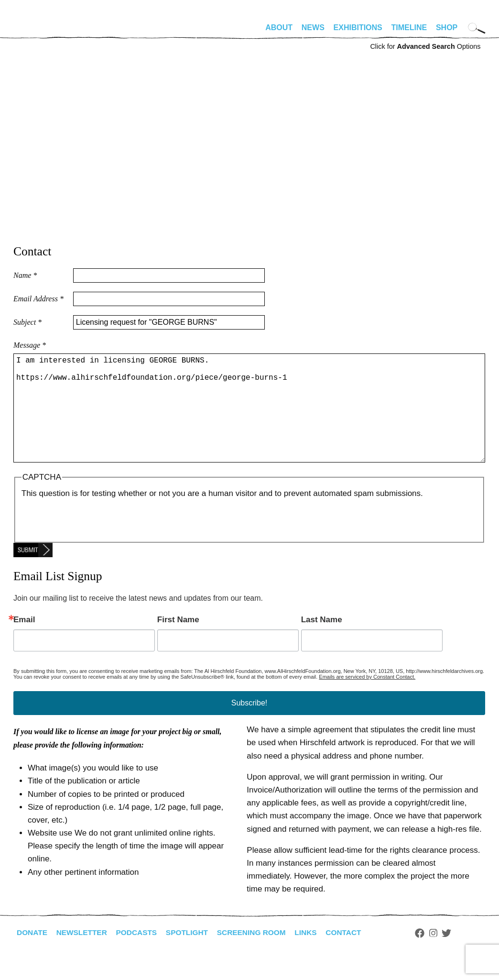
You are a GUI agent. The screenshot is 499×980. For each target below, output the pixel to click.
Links (315, 955)
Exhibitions (358, 28)
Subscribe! (249, 726)
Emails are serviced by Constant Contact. (367, 700)
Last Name (322, 643)
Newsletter (84, 955)
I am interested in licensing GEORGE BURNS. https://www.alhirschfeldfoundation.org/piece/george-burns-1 (249, 419)
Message (30, 345)
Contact (354, 955)
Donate (33, 955)
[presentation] (94, 541)
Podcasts (140, 955)
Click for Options (425, 46)
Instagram (444, 956)
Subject (27, 322)
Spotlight (193, 955)
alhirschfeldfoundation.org (42, 32)
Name (25, 275)
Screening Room (259, 955)
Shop (447, 28)
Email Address (38, 299)
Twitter (458, 956)
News (313, 28)
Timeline (409, 28)
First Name (178, 643)
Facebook (431, 956)
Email (24, 643)
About (279, 28)
